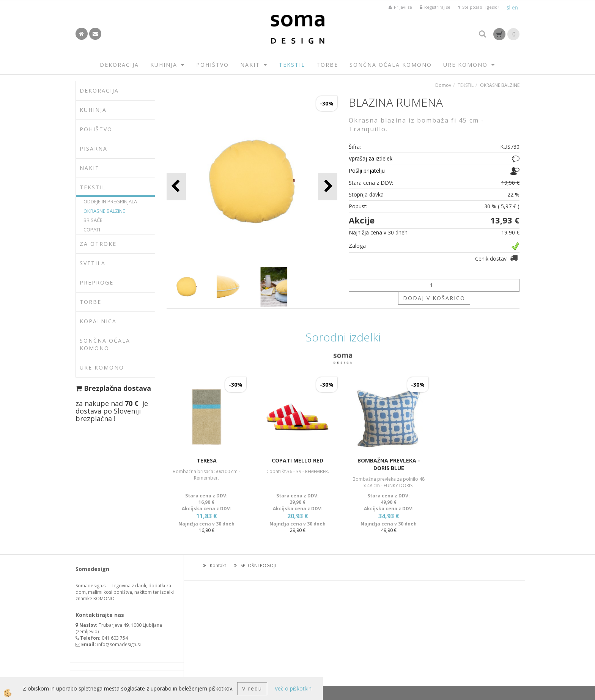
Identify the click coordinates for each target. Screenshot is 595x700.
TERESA (207, 460)
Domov (443, 85)
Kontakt (218, 566)
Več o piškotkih (293, 688)
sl (508, 7)
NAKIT (250, 65)
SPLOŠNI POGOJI (258, 566)
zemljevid (87, 632)
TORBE (327, 65)
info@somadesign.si (119, 644)
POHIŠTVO (212, 65)
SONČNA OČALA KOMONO (391, 65)
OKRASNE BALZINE (104, 211)
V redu (252, 688)
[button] (328, 186)
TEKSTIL (292, 65)
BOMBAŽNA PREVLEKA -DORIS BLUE (389, 464)
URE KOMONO (465, 65)
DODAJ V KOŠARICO (434, 298)
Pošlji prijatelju (367, 171)
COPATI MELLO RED (297, 460)
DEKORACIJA (119, 65)
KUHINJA (164, 65)
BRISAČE (93, 220)
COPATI (92, 230)
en (515, 7)
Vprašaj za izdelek (371, 158)
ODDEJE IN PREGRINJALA (110, 201)
